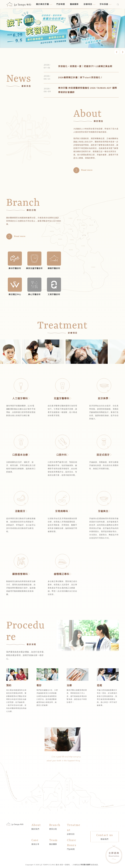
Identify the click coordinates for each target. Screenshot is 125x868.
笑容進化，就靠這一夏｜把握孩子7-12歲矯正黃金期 (85, 66)
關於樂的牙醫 (44, 4)
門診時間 (61, 4)
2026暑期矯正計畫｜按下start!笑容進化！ (80, 78)
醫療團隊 (74, 4)
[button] (117, 52)
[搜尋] (118, 4)
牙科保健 (105, 4)
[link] (62, 28)
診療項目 (90, 4)
